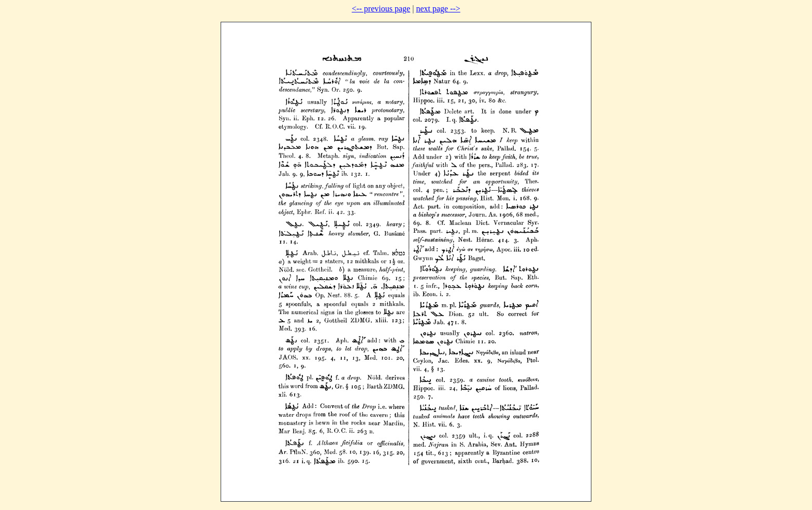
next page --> (438, 9)
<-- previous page (381, 9)
